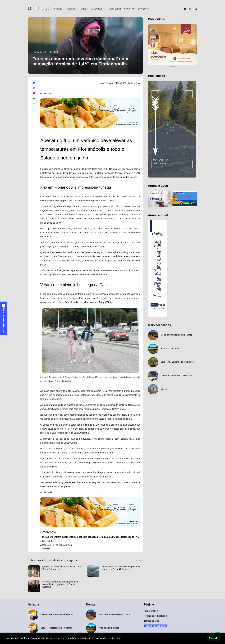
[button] (34, 109)
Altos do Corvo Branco (171, 348)
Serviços (142, 9)
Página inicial (39, 52)
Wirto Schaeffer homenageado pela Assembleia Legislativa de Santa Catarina (60, 584)
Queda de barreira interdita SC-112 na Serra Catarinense (62, 568)
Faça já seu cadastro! (4, 318)
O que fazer (97, 9)
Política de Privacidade (155, 616)
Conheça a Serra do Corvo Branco (176, 375)
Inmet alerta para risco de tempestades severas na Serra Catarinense (121, 568)
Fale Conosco (151, 611)
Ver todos (140, 560)
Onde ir (84, 9)
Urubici (115, 256)
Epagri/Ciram (106, 302)
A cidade (58, 9)
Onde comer (115, 9)
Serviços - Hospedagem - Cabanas (57, 628)
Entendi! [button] (214, 638)
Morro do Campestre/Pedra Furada (176, 335)
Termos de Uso (152, 621)
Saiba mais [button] (115, 638)
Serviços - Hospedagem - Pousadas (57, 614)
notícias (71, 9)
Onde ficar (130, 9)
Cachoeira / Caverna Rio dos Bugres (177, 362)
